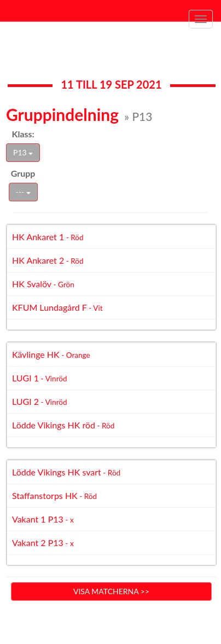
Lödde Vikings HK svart (66, 472)
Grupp (23, 173)
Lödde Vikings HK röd (63, 425)
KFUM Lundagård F (57, 307)
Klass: (23, 134)
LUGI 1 (40, 378)
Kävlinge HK (51, 354)
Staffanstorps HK (54, 495)
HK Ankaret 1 (48, 237)
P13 (23, 152)
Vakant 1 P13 (43, 519)
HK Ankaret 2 (48, 260)
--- (23, 192)
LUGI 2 (40, 401)
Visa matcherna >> (111, 591)
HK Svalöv (43, 284)
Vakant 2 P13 (43, 543)
